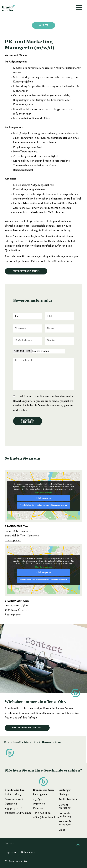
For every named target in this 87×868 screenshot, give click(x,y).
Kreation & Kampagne (65, 823)
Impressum (12, 852)
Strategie (64, 794)
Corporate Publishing (65, 815)
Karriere (9, 843)
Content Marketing (65, 806)
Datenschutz (28, 852)
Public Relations (68, 800)
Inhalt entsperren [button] (44, 498)
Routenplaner (13, 540)
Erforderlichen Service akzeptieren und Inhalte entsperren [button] (44, 505)
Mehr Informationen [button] (43, 493)
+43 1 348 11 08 (42, 813)
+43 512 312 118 (13, 808)
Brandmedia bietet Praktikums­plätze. (33, 742)
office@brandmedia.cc (18, 813)
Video (62, 830)
